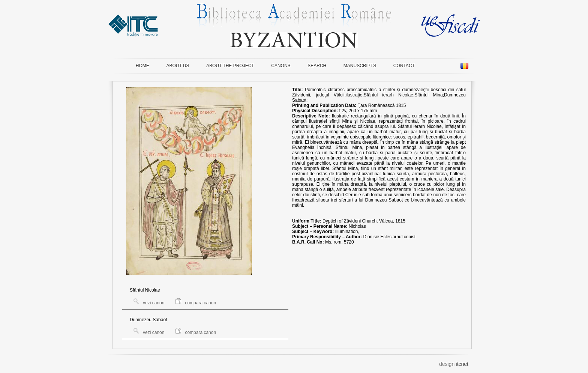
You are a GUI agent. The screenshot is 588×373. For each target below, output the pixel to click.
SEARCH (317, 66)
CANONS (281, 66)
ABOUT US (178, 66)
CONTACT (404, 66)
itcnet (462, 364)
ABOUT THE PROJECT (230, 66)
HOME (142, 66)
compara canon (196, 303)
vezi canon (149, 303)
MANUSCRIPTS (360, 66)
